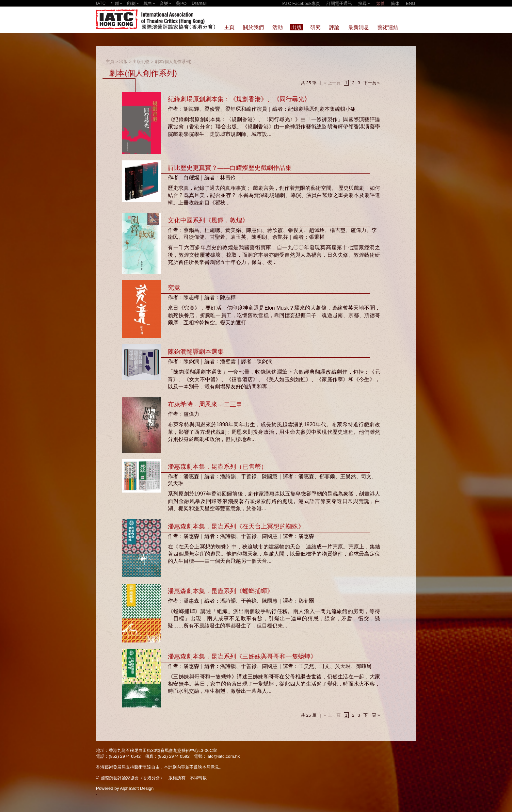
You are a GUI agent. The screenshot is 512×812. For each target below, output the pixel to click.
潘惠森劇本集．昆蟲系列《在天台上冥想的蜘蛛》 (236, 526)
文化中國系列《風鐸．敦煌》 (208, 220)
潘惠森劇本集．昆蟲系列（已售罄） (217, 467)
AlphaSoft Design (137, 788)
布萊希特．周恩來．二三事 (205, 404)
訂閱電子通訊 (339, 3)
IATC (101, 3)
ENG (411, 3)
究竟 (174, 288)
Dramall (199, 3)
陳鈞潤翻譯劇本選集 (196, 352)
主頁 (110, 62)
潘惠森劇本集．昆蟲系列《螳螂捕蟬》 (221, 591)
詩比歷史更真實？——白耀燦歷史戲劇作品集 (230, 168)
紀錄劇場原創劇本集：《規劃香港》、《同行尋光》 (239, 99)
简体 (395, 3)
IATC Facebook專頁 (301, 3)
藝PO (181, 3)
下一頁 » (372, 83)
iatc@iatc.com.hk (223, 756)
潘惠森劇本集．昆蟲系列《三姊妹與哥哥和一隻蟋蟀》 (242, 656)
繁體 (380, 3)
